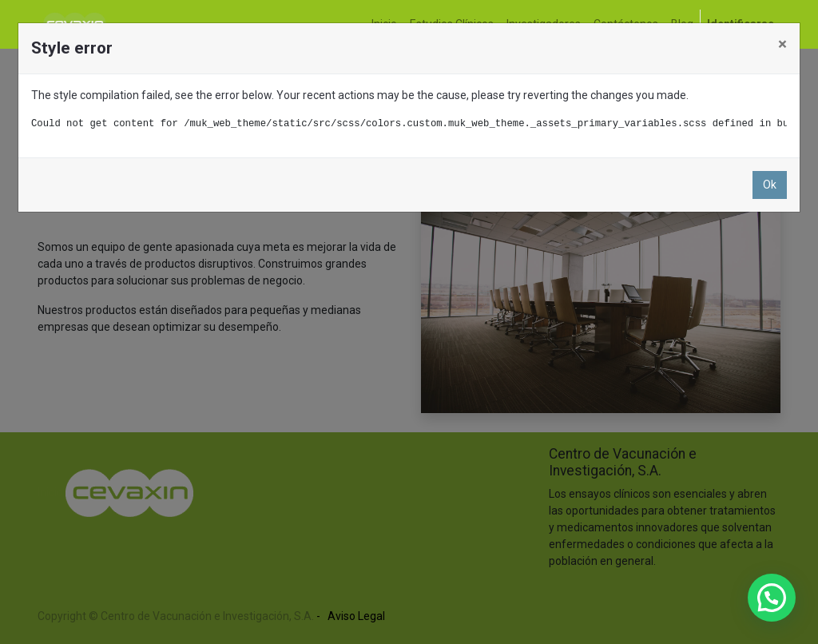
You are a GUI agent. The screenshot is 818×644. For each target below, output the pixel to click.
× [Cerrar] (782, 44)
